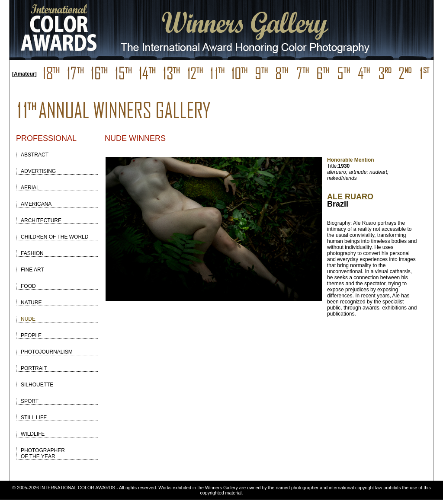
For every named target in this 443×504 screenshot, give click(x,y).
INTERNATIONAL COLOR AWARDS (78, 488)
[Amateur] (24, 74)
